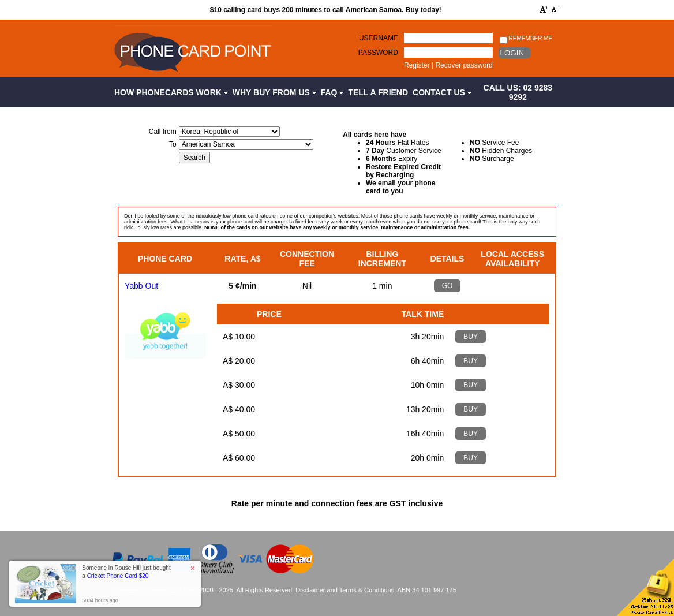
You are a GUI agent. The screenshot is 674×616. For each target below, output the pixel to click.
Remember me (526, 39)
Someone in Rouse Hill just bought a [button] (126, 572)
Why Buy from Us (274, 92)
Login (512, 53)
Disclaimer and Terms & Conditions (345, 590)
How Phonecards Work (171, 92)
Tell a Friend (378, 92)
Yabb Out (141, 286)
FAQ (332, 92)
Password (378, 53)
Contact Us (442, 92)
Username (379, 38)
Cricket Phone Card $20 (118, 576)
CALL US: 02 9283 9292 (518, 92)
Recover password (464, 65)
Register (417, 65)
